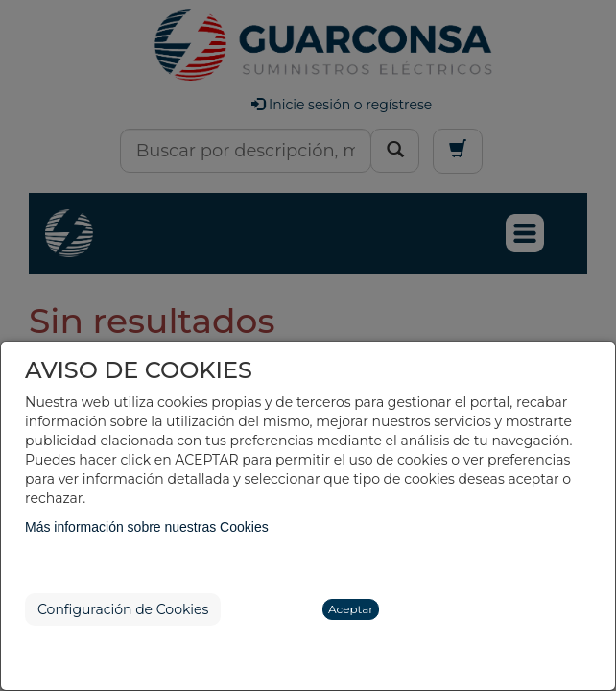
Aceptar (351, 609)
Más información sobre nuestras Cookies (147, 527)
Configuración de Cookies (123, 609)
